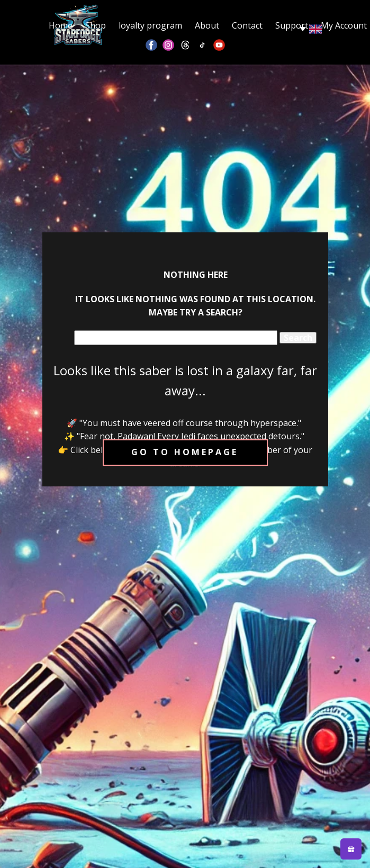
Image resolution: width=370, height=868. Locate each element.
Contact (247, 25)
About (207, 25)
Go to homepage (185, 452)
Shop (96, 25)
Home (61, 25)
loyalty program (150, 25)
